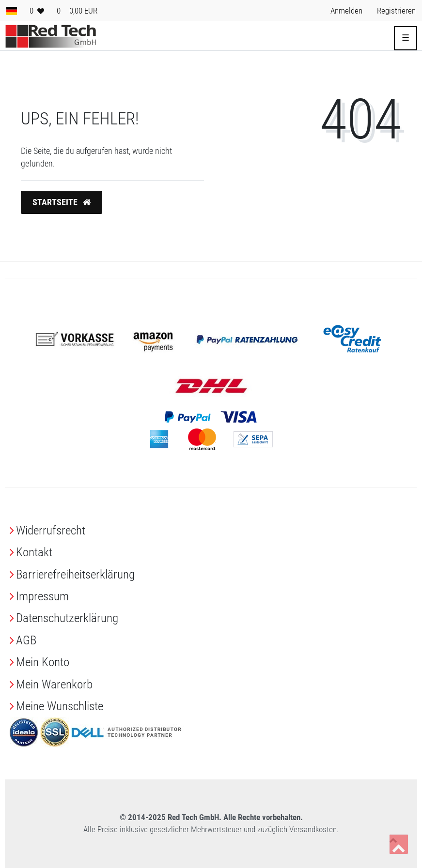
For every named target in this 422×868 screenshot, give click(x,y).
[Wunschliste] (37, 11)
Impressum (42, 596)
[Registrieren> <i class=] (396, 11)
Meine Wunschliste (60, 706)
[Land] (12, 11)
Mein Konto (43, 662)
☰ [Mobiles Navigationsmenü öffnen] (406, 38)
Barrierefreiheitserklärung (75, 574)
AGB (26, 640)
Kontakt (34, 552)
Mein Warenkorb (54, 684)
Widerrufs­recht (51, 530)
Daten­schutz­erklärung (67, 618)
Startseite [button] (62, 202)
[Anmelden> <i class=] (346, 11)
